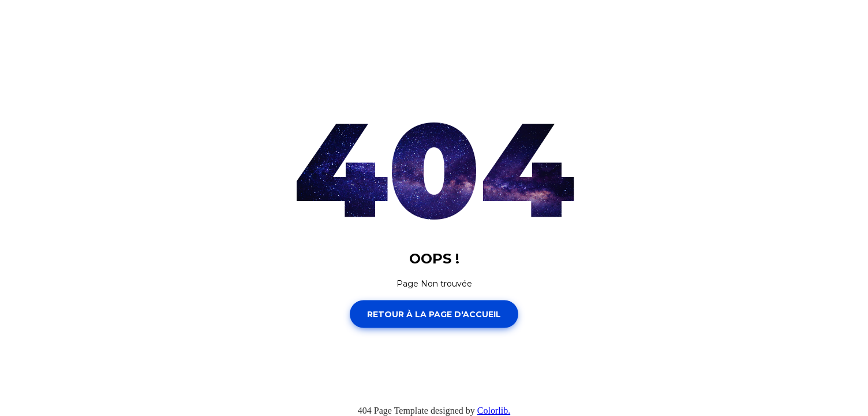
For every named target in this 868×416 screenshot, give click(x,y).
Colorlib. (494, 411)
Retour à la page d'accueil (434, 314)
